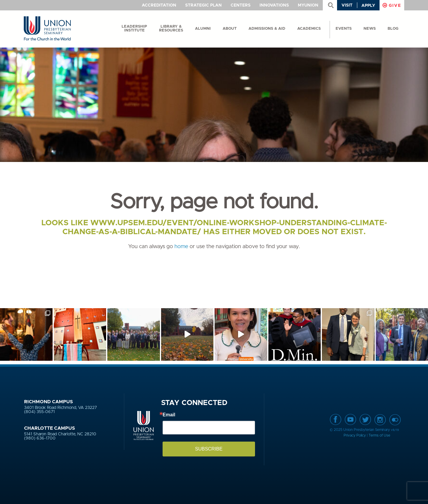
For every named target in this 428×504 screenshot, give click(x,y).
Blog (393, 29)
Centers (241, 5)
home (181, 247)
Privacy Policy (355, 435)
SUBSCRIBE (209, 449)
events (344, 29)
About (230, 29)
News (370, 29)
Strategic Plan (203, 5)
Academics (309, 29)
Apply (368, 6)
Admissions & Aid (267, 29)
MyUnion (308, 5)
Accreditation (159, 5)
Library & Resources (171, 29)
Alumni (203, 29)
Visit (347, 5)
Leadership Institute (134, 29)
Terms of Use (379, 435)
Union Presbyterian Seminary (47, 29)
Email (169, 415)
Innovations (274, 5)
